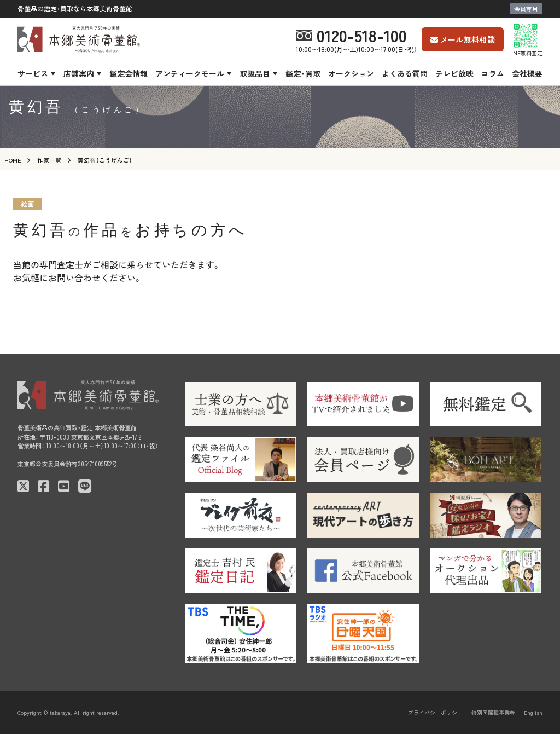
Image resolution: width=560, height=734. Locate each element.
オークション (351, 73)
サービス (33, 73)
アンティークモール (190, 73)
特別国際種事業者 (493, 712)
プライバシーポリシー (435, 712)
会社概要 (527, 73)
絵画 (27, 204)
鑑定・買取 (303, 73)
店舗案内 (79, 73)
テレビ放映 (454, 73)
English (533, 712)
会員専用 (526, 9)
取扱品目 (255, 73)
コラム (493, 73)
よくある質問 (405, 73)
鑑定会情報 (129, 73)
